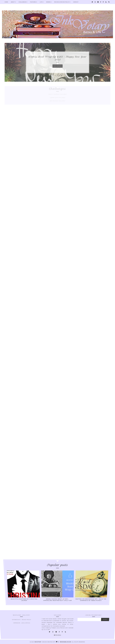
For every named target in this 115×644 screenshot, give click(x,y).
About (13, 2)
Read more (58, 68)
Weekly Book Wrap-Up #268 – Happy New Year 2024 (58, 60)
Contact (76, 2)
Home (6, 2)
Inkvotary (38, 642)
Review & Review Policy (62, 2)
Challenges (23, 2)
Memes (49, 2)
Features (34, 2)
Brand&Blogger (66, 642)
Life (42, 2)
